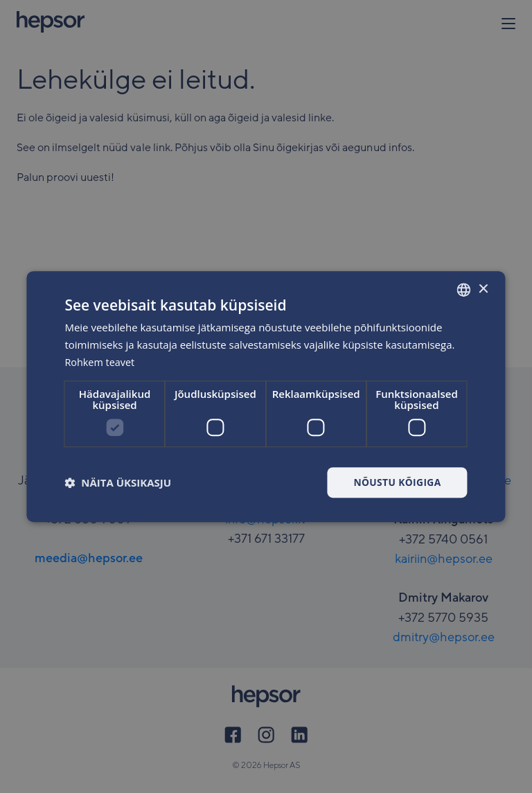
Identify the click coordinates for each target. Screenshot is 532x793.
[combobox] (464, 290)
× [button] (483, 289)
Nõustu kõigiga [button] (396, 481)
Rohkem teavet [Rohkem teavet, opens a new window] (101, 362)
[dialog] (266, 397)
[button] (118, 482)
